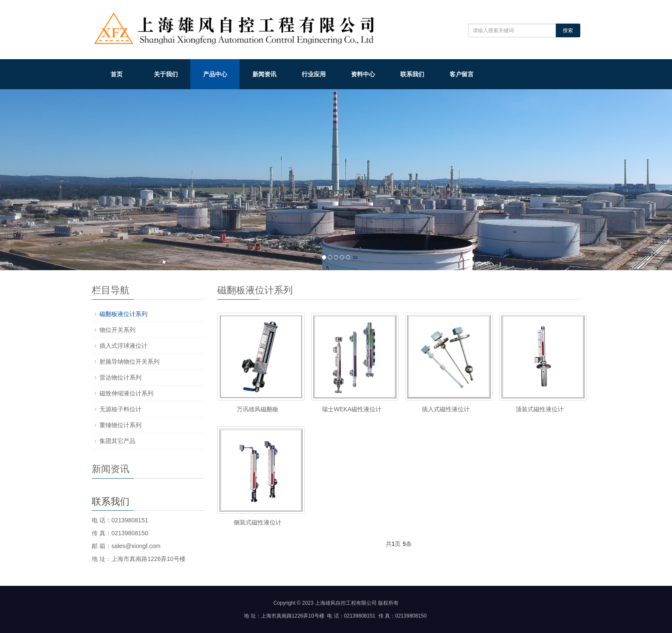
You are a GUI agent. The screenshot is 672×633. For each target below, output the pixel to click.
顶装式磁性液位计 (540, 409)
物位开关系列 (117, 330)
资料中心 (363, 74)
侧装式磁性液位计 (258, 522)
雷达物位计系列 (120, 377)
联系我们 (412, 74)
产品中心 (215, 74)
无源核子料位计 (120, 409)
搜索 (568, 30)
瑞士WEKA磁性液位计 (352, 409)
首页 (117, 74)
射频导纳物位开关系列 (129, 362)
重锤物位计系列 (120, 425)
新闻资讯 (264, 74)
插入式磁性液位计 (446, 409)
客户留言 (462, 74)
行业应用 (314, 74)
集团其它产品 (117, 441)
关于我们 (166, 74)
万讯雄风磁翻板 (258, 409)
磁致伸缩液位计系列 (126, 393)
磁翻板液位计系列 (123, 314)
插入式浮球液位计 (123, 346)
